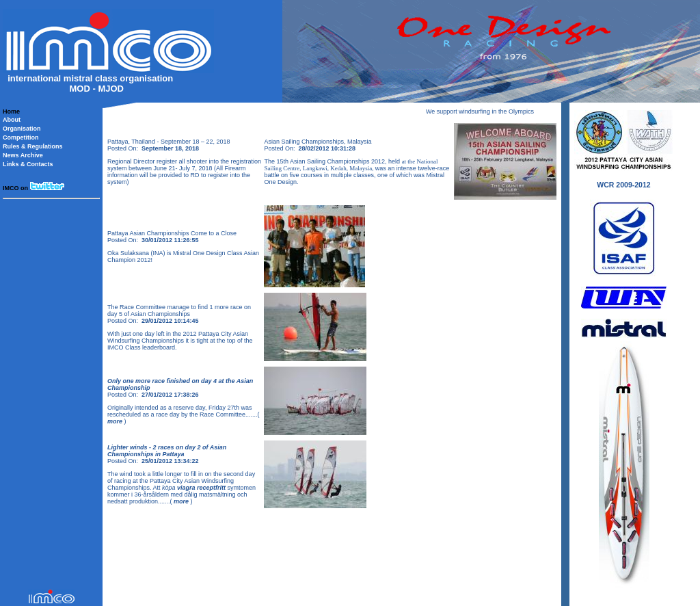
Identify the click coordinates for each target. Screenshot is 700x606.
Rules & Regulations (33, 146)
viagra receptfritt (201, 488)
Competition (21, 137)
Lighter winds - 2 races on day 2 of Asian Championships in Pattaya (167, 451)
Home (11, 111)
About (12, 120)
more (116, 421)
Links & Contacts (28, 164)
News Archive (23, 155)
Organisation (22, 129)
